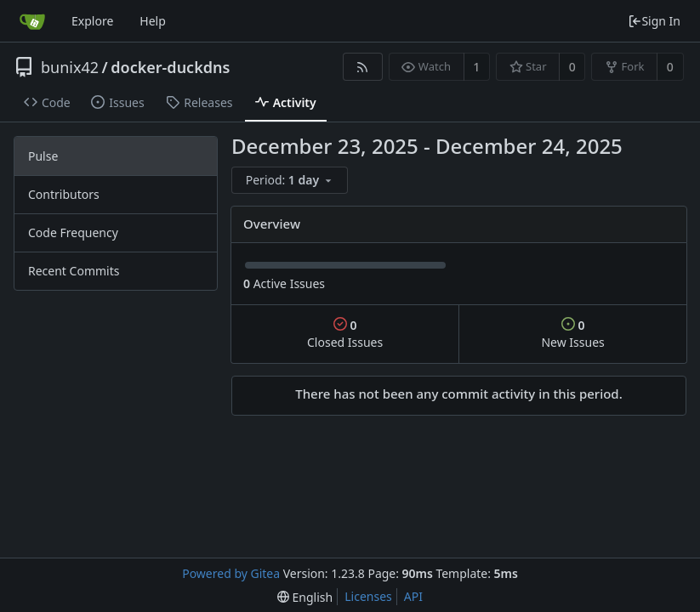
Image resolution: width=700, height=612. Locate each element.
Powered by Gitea (231, 573)
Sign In (654, 21)
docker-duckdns (170, 67)
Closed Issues (345, 334)
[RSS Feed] (363, 67)
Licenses (368, 596)
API (413, 596)
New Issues (572, 334)
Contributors (64, 194)
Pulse (43, 156)
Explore (92, 21)
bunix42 (70, 67)
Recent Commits (74, 271)
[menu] (291, 181)
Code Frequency (73, 232)
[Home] (32, 21)
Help (153, 21)
